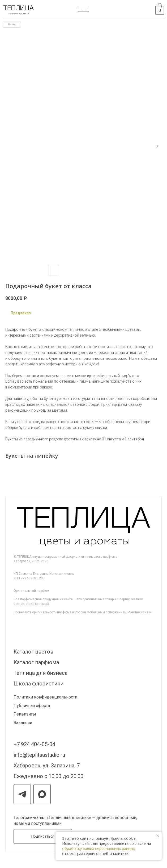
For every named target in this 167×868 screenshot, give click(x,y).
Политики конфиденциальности (45, 697)
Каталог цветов (33, 652)
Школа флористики (38, 684)
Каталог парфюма (36, 662)
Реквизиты (25, 714)
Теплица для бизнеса (40, 673)
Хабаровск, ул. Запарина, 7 (47, 766)
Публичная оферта (32, 706)
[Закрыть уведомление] (158, 836)
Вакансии (23, 723)
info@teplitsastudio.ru (39, 755)
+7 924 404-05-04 (34, 744)
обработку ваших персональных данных (99, 848)
